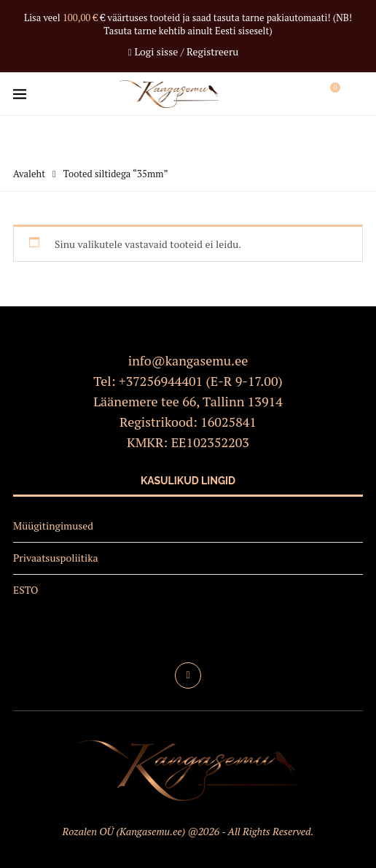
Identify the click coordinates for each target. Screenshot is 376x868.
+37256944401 (161, 381)
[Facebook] (188, 675)
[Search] (356, 94)
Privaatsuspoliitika (56, 558)
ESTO (26, 590)
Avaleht (29, 174)
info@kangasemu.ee (188, 360)
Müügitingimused (53, 526)
